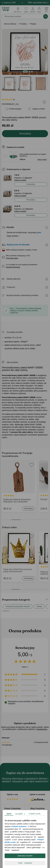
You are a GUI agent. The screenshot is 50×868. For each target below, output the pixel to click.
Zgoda (9, 814)
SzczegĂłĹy (20, 814)
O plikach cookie (35, 814)
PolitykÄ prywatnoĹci (20, 826)
